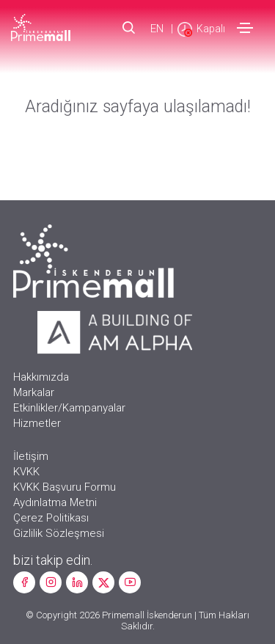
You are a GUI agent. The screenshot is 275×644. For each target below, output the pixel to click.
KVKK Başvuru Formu (65, 487)
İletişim (31, 456)
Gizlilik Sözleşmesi (59, 533)
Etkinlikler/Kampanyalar (69, 408)
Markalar (34, 392)
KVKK (26, 472)
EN (157, 29)
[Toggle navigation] (245, 28)
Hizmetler (37, 423)
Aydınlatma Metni (55, 502)
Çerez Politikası (51, 518)
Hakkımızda (41, 377)
